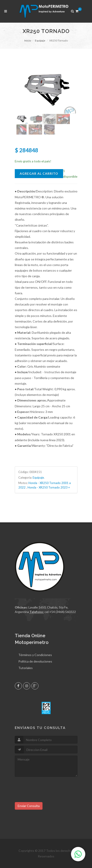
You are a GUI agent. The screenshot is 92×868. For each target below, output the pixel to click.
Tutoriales (26, 668)
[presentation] (49, 788)
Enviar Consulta (29, 806)
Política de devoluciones (35, 661)
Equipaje (40, 40)
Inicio (28, 40)
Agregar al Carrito (39, 173)
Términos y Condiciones (35, 655)
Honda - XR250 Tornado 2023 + (49, 487)
